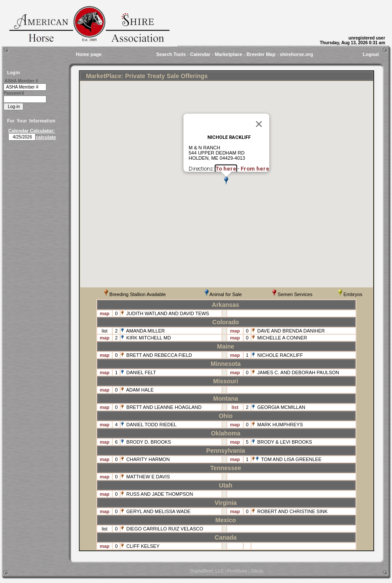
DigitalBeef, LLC (207, 571)
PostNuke (237, 571)
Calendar (200, 54)
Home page (89, 54)
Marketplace (229, 54)
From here (255, 169)
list (104, 331)
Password (14, 93)
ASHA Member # (21, 81)
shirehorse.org (296, 54)
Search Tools (171, 54)
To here (226, 169)
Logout (371, 54)
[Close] (259, 124)
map (105, 313)
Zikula (257, 571)
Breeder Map (261, 54)
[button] (226, 181)
